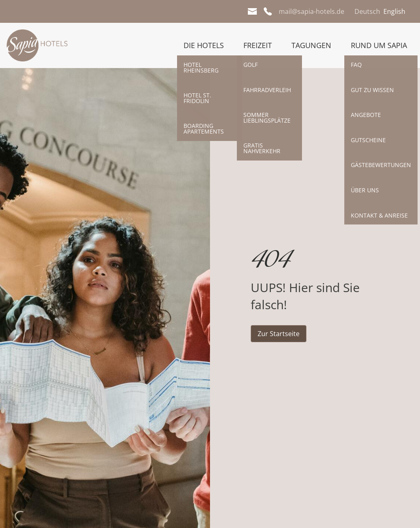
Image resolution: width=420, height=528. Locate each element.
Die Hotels (204, 45)
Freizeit (258, 45)
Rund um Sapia (379, 45)
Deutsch (367, 11)
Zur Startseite (279, 334)
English (394, 11)
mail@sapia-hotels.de (312, 11)
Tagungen (311, 45)
